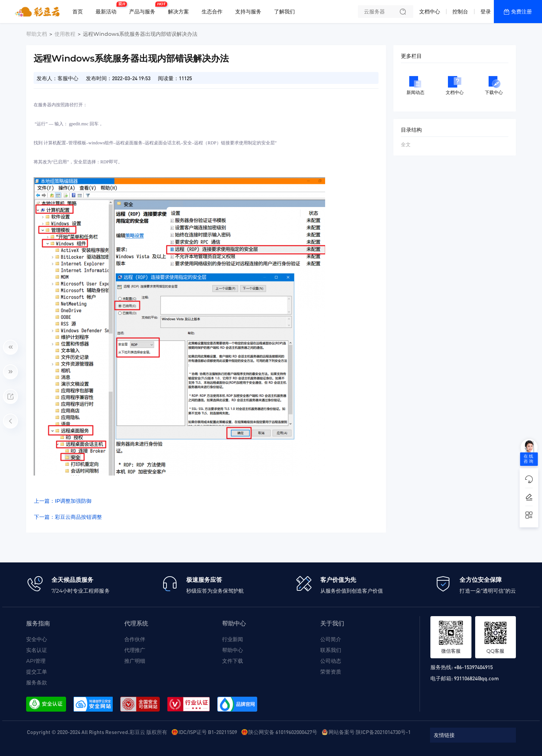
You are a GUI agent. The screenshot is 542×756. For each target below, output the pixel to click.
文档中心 (430, 12)
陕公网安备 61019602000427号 (283, 732)
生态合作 (212, 12)
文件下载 (233, 661)
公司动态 (331, 661)
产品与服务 (144, 9)
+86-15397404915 (473, 667)
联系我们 (331, 650)
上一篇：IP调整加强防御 (63, 501)
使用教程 (65, 34)
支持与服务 (248, 12)
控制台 (460, 12)
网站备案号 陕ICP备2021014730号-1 (370, 732)
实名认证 (37, 650)
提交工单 (37, 672)
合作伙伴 (135, 639)
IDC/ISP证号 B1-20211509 (208, 732)
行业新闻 (233, 639)
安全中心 (37, 639)
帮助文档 (37, 34)
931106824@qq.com (476, 678)
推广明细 (135, 661)
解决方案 (178, 12)
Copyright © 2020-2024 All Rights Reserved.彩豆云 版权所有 (97, 732)
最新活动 (108, 9)
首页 (78, 12)
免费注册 (521, 12)
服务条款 (37, 683)
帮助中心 (233, 650)
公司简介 (331, 639)
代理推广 (135, 650)
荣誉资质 (331, 672)
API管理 (36, 661)
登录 (486, 12)
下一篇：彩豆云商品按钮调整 (68, 517)
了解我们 (284, 12)
